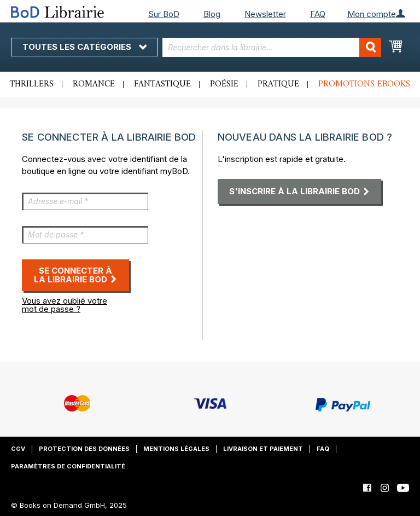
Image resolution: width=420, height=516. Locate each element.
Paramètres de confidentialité (68, 466)
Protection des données (84, 449)
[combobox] (272, 47)
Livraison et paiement (263, 449)
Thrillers (32, 84)
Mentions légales (176, 449)
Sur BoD (164, 14)
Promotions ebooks (364, 84)
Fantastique (162, 84)
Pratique (278, 84)
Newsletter (265, 14)
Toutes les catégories (84, 47)
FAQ (318, 14)
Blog (212, 14)
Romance (94, 84)
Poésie (224, 84)
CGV (18, 449)
